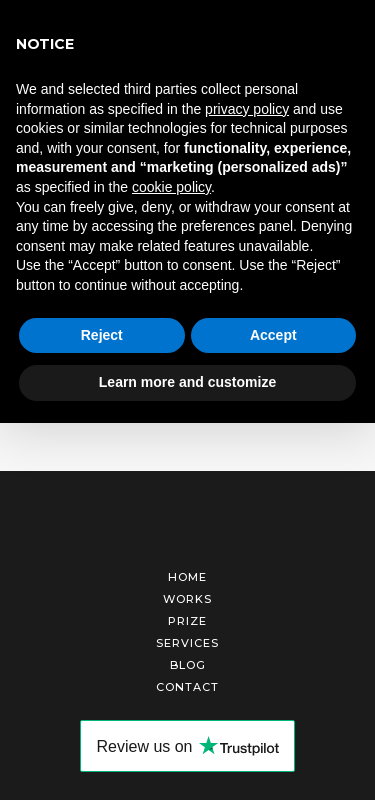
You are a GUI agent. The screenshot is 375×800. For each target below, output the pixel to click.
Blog (188, 665)
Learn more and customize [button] (187, 382)
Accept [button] (273, 335)
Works (187, 599)
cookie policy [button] (171, 187)
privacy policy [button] (247, 109)
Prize (187, 621)
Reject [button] (102, 335)
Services (187, 643)
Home (187, 577)
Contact (187, 687)
